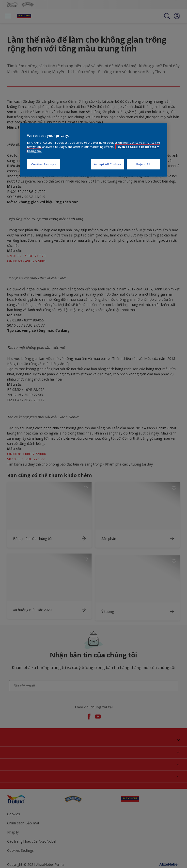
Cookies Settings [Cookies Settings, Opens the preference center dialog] (44, 164)
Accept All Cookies (108, 164)
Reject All (143, 164)
